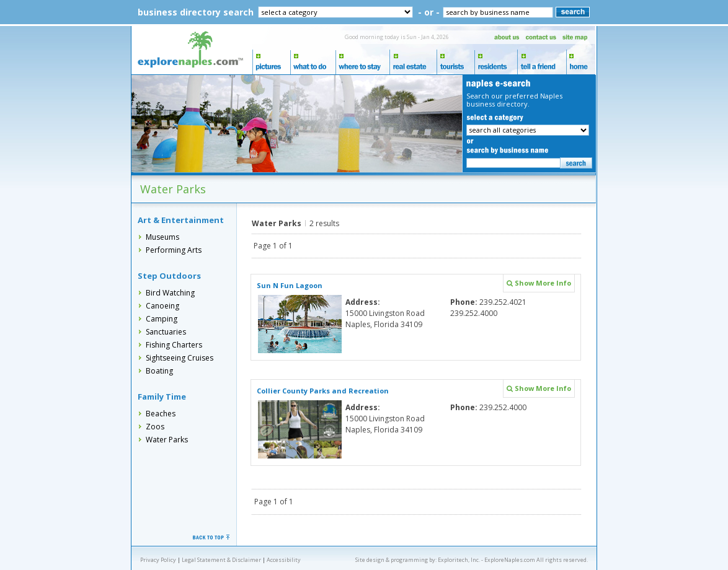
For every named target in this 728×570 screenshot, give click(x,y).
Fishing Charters (174, 345)
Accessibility (284, 560)
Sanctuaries (166, 332)
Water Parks (167, 440)
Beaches (161, 414)
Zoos (155, 427)
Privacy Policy (158, 560)
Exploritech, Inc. (459, 560)
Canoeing (162, 306)
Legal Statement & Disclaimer (221, 560)
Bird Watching (170, 293)
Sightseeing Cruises (180, 358)
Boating (159, 371)
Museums (162, 237)
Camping (162, 319)
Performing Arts (174, 250)
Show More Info (539, 283)
